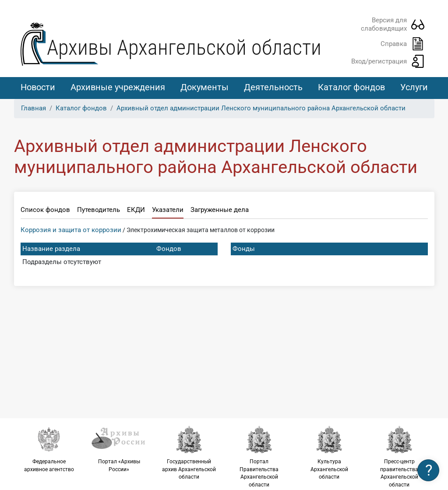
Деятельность (273, 87)
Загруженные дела (220, 210)
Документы (205, 87)
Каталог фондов (351, 87)
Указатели (168, 210)
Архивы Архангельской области (184, 48)
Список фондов (45, 210)
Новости (38, 87)
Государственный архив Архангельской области (189, 453)
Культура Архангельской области (329, 453)
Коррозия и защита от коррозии (71, 230)
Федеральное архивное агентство (49, 449)
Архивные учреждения (118, 87)
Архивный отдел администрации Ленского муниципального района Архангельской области (261, 108)
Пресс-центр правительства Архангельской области (399, 457)
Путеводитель (99, 210)
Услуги (414, 87)
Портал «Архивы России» (119, 449)
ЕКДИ (136, 210)
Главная (34, 108)
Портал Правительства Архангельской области (259, 457)
